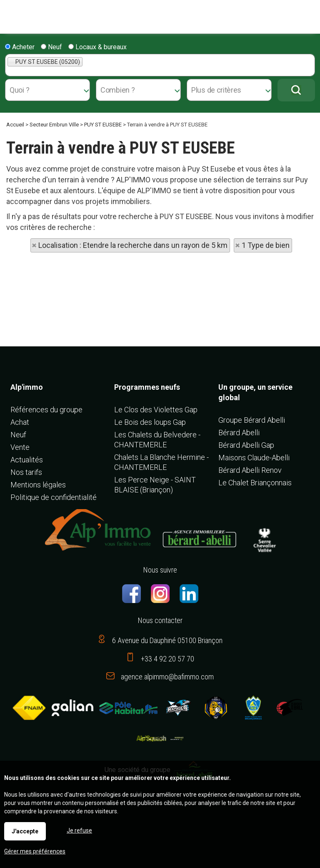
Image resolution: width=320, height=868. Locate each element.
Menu (9, 13)
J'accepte (25, 831)
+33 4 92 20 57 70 (167, 659)
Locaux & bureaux (97, 47)
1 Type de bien (266, 245)
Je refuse (79, 830)
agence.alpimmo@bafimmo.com (167, 677)
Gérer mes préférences (35, 851)
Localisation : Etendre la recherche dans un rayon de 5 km (133, 245)
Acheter (20, 47)
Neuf (51, 47)
